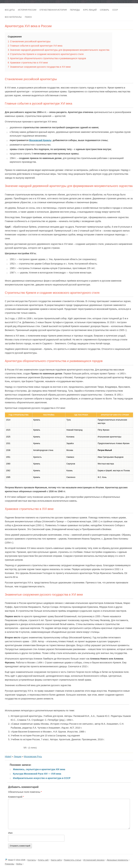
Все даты (10, 10)
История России (27, 10)
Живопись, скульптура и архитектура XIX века (39, 769)
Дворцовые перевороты (118, 860)
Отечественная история (53, 10)
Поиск (28, 17)
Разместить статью (72, 860)
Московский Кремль (40, 140)
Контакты (32, 860)
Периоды (75, 10)
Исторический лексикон (94, 860)
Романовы (9, 864)
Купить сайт (43, 860)
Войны (19, 864)
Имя (10, 833)
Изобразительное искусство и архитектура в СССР (42, 778)
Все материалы (13, 17)
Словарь (105, 10)
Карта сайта (56, 860)
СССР (115, 10)
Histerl (8, 756)
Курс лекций (90, 10)
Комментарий (16, 797)
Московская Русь (33, 756)
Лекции (18, 756)
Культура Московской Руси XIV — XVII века (37, 774)
